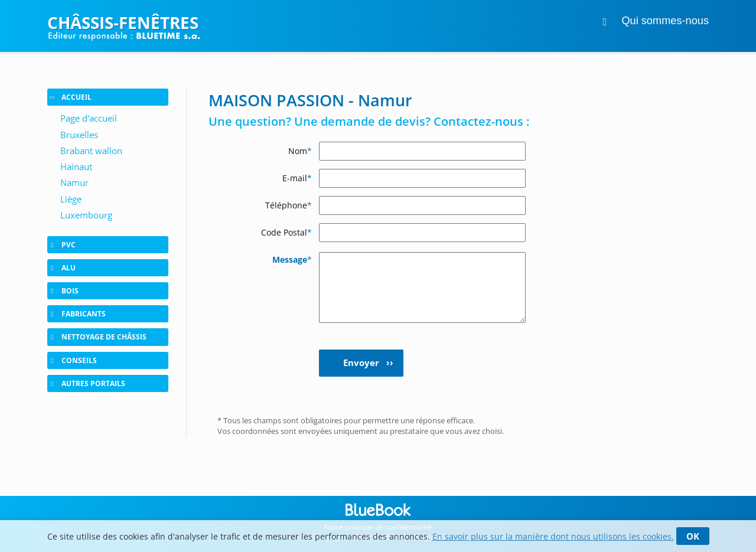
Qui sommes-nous (665, 21)
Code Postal (286, 232)
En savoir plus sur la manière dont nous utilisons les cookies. (553, 536)
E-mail (297, 178)
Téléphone (289, 205)
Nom (300, 151)
